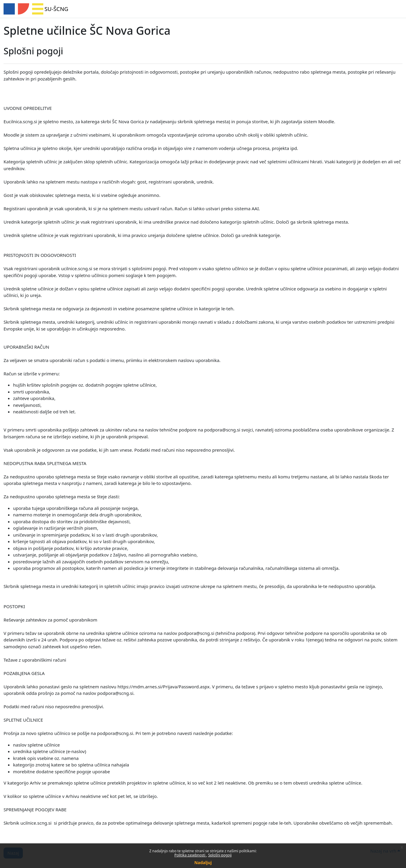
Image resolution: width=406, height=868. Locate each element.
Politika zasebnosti (190, 855)
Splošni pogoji (220, 855)
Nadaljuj (203, 863)
